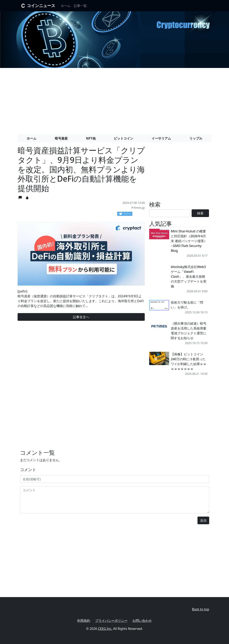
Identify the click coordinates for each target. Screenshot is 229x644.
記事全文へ (81, 317)
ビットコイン (123, 138)
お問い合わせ (142, 621)
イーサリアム (161, 138)
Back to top (201, 609)
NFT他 (91, 138)
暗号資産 (61, 138)
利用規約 (84, 621)
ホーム (66, 6)
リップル (196, 138)
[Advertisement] (115, 100)
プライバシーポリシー (111, 621)
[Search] (169, 213)
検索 (200, 213)
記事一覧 (80, 6)
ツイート (126, 214)
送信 (203, 520)
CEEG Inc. (105, 629)
